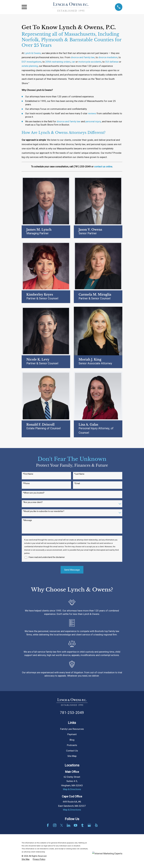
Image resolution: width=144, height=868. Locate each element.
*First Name (28, 474)
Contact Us (72, 751)
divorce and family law (83, 57)
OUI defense (112, 62)
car (73, 62)
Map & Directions (72, 789)
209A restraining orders (58, 62)
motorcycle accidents (90, 62)
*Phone (26, 484)
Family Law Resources (72, 729)
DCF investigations (32, 62)
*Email (77, 484)
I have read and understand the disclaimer (47, 557)
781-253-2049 (72, 713)
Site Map (72, 756)
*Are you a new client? (33, 502)
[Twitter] (62, 825)
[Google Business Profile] (89, 825)
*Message (27, 521)
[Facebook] (48, 825)
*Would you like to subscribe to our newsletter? (44, 511)
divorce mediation (108, 57)
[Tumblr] (82, 825)
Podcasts (72, 745)
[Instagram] (55, 825)
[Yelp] (96, 825)
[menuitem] (26, 859)
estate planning (30, 66)
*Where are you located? (34, 493)
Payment (72, 734)
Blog (72, 740)
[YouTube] (76, 825)
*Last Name (79, 474)
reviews (92, 113)
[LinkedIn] (68, 825)
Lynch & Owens (33, 53)
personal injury (93, 122)
